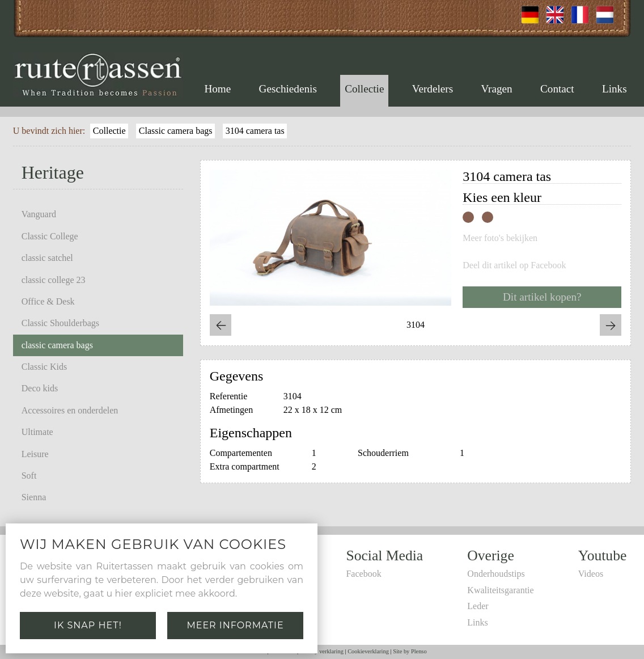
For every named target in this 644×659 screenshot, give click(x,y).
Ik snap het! (88, 625)
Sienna (34, 497)
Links (615, 89)
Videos (591, 574)
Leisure (35, 454)
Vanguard (39, 214)
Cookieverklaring (368, 651)
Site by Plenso (410, 651)
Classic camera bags (176, 131)
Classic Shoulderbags (60, 323)
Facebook (363, 574)
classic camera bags (57, 345)
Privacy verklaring (322, 651)
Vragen (496, 89)
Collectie (364, 89)
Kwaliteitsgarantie (500, 590)
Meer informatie (235, 625)
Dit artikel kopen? (542, 297)
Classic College (50, 236)
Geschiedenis (288, 89)
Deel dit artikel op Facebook (514, 265)
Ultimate (37, 432)
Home (217, 89)
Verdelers (433, 89)
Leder (478, 606)
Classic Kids (44, 367)
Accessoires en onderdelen (70, 410)
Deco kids (40, 388)
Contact (557, 89)
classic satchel (47, 258)
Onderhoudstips (496, 574)
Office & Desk (48, 301)
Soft (29, 476)
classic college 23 (54, 280)
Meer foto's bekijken (500, 238)
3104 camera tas (255, 131)
